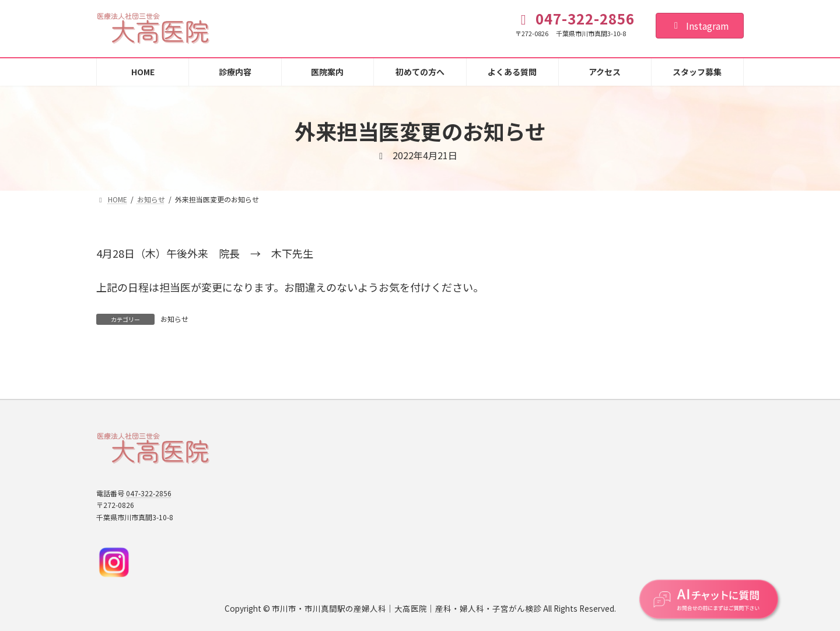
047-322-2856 (149, 493)
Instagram (700, 26)
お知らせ (174, 319)
